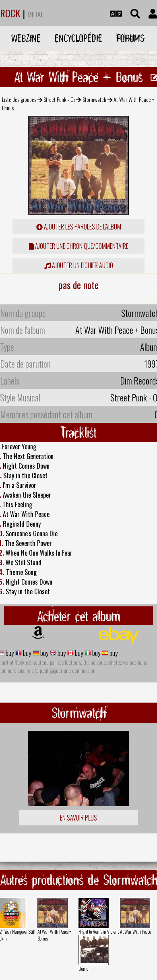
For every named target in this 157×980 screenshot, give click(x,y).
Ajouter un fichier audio (79, 265)
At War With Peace (135, 931)
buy (9, 653)
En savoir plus (78, 818)
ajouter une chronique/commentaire (79, 246)
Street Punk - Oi (59, 99)
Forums (131, 38)
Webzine (26, 38)
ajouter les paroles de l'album (79, 227)
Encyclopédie (78, 38)
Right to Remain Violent (99, 931)
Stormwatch (94, 99)
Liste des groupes (19, 99)
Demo (83, 969)
